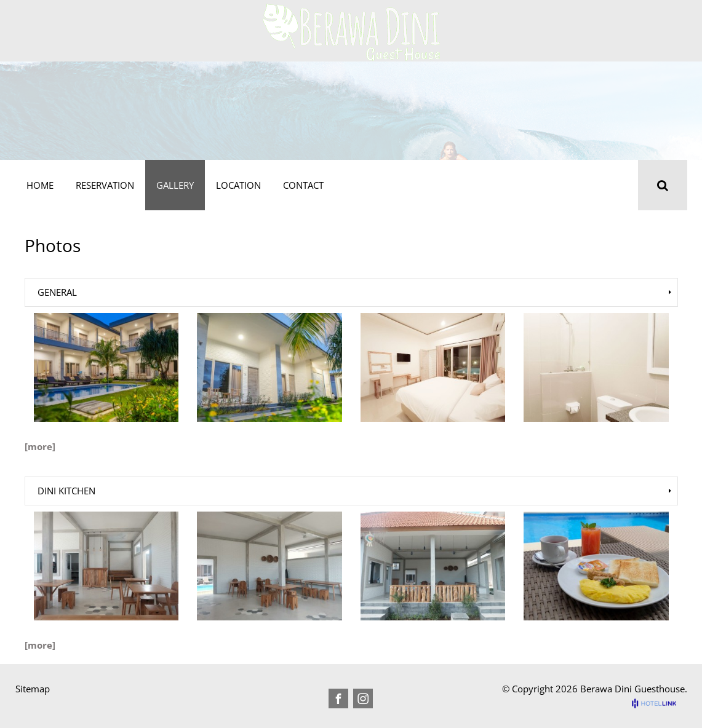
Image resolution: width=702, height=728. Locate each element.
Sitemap (33, 689)
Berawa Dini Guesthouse (632, 689)
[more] (40, 446)
